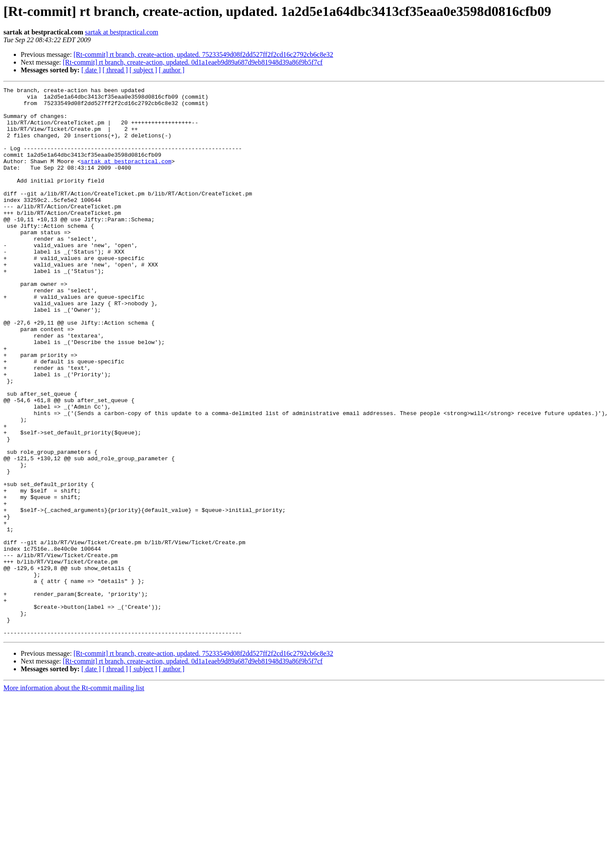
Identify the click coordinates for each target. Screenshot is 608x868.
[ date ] (91, 70)
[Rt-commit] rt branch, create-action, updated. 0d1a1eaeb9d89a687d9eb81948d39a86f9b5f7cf (193, 62)
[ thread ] (115, 70)
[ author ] (172, 70)
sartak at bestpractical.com (121, 32)
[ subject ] (143, 70)
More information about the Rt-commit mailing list (74, 798)
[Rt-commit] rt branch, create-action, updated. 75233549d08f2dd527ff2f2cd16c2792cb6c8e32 (203, 54)
